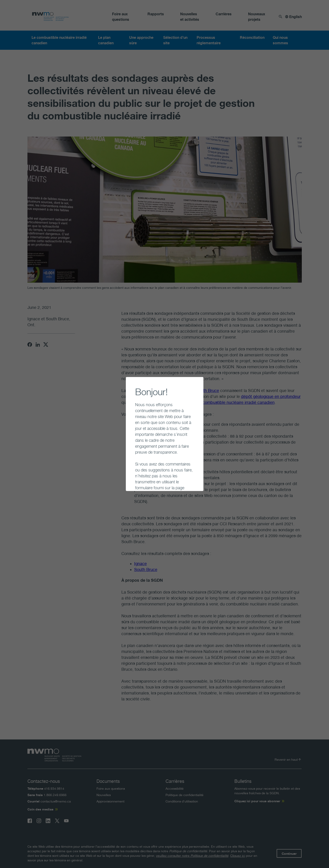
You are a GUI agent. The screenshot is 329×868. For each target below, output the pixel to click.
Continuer (131, 481)
